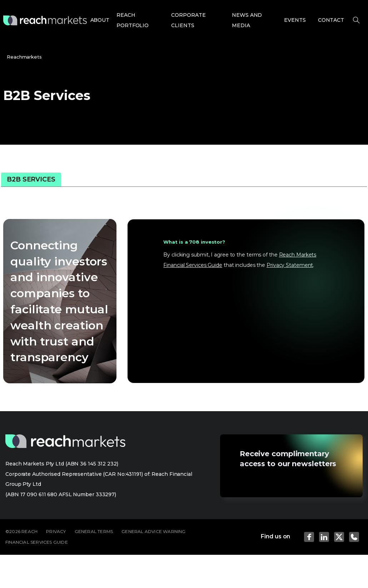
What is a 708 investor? (194, 242)
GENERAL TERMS (94, 531)
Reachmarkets (24, 57)
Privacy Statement (290, 265)
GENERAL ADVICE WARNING (153, 531)
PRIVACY (56, 531)
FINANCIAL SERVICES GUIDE (37, 542)
